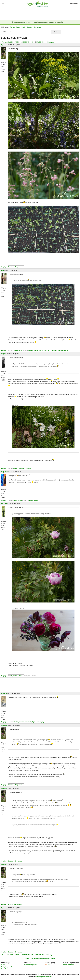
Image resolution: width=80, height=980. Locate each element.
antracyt (4, 693)
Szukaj (56, 32)
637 (26, 42)
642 (40, 42)
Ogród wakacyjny (38, 722)
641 (37, 42)
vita (2, 270)
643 (43, 42)
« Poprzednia (5, 42)
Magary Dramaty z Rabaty (22, 468)
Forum (12, 27)
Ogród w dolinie (17, 676)
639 (32, 42)
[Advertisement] (40, 14)
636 (24, 42)
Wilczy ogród (17, 500)
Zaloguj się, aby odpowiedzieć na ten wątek (40, 959)
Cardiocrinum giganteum (59, 350)
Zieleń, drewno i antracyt (22, 722)
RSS (48, 965)
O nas (3, 965)
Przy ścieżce (18, 350)
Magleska (4, 472)
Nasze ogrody (21, 27)
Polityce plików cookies (44, 977)
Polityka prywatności (8, 967)
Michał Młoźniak (68, 965)
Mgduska (4, 45)
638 (29, 42)
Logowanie (74, 4)
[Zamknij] (77, 22)
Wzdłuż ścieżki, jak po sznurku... (40, 350)
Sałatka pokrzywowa (34, 27)
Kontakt (4, 969)
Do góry (3, 267)
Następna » (51, 42)
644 (46, 42)
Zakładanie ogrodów (30, 965)
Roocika (4, 503)
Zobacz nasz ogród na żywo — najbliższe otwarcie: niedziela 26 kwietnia (37, 22)
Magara (4, 354)
